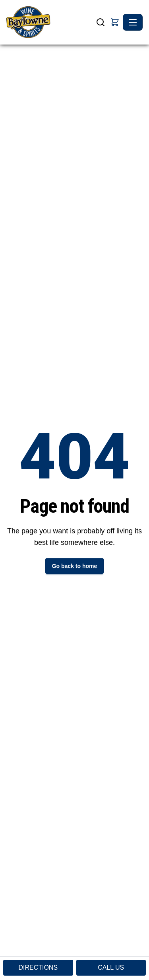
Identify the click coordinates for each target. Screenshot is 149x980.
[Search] (101, 22)
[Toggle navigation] (133, 22)
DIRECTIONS (38, 967)
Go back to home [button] (75, 566)
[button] (115, 22)
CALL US (111, 967)
